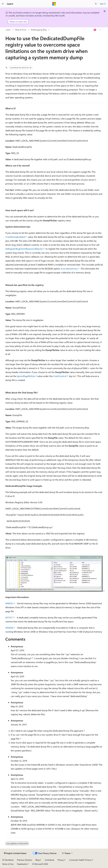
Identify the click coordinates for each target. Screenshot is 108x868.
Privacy (61, 860)
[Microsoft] (54, 4)
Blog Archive (21, 30)
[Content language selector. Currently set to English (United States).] (15, 853)
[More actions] (100, 30)
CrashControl (60, 376)
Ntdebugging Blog (39, 30)
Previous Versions (25, 860)
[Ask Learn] (95, 30)
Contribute (50, 860)
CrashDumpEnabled (15, 237)
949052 (9, 603)
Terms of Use (8, 864)
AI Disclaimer (8, 860)
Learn (8, 30)
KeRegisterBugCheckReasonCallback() (24, 249)
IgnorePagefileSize (26, 376)
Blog (37, 860)
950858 (9, 628)
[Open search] (96, 4)
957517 (9, 617)
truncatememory (69, 269)
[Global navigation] (3, 4)
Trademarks (22, 864)
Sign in (103, 4)
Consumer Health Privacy (80, 860)
